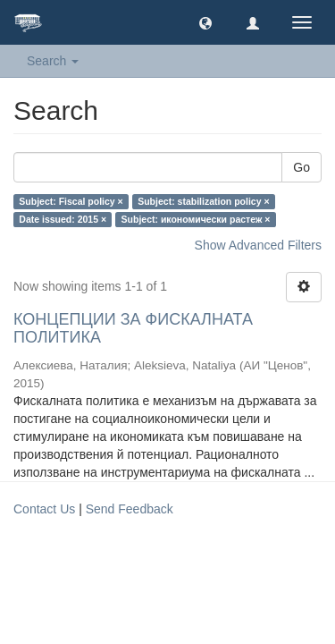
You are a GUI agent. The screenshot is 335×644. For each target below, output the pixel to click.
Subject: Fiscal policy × (71, 201)
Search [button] (53, 61)
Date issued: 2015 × (63, 219)
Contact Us (44, 509)
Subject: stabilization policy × (203, 201)
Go (301, 167)
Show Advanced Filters (258, 245)
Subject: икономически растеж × (196, 219)
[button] (205, 22)
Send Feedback (130, 509)
